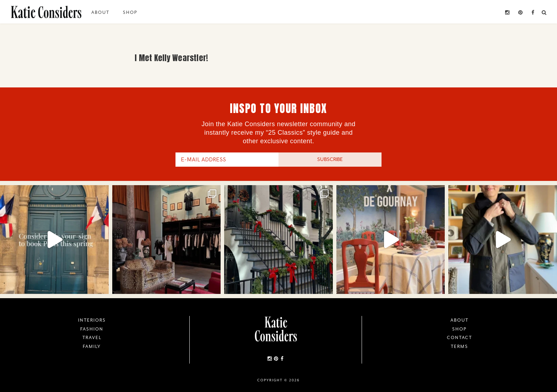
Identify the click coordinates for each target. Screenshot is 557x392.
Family (92, 347)
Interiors (92, 320)
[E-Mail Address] (227, 160)
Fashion (92, 329)
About (100, 12)
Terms (459, 347)
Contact (459, 338)
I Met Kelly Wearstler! (171, 58)
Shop (130, 12)
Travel (92, 338)
